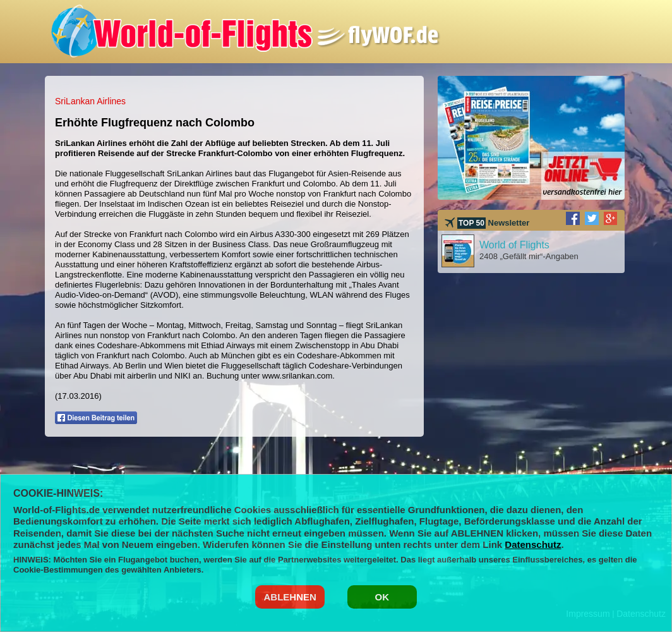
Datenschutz (533, 544)
